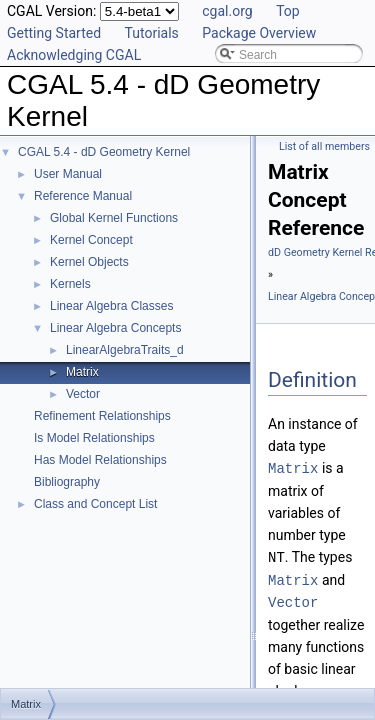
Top (288, 11)
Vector (83, 394)
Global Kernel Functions (114, 218)
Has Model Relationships (100, 460)
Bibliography (67, 482)
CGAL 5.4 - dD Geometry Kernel (104, 152)
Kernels (70, 284)
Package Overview (259, 33)
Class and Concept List (95, 504)
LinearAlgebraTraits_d (125, 350)
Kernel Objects (89, 262)
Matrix (82, 372)
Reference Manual (83, 196)
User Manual (68, 174)
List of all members (324, 146)
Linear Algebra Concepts (115, 328)
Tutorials (152, 33)
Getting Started (54, 33)
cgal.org (227, 11)
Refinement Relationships (102, 416)
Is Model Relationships (94, 438)
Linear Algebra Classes (111, 306)
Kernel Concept (91, 240)
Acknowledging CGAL (74, 55)
